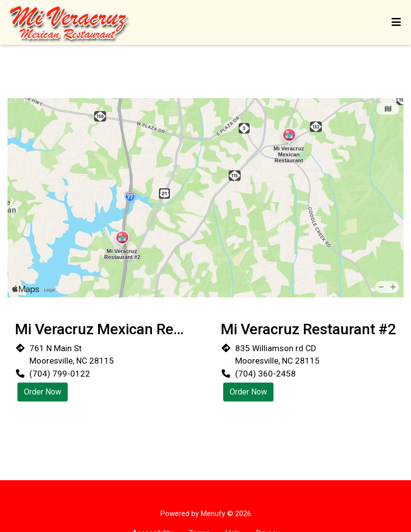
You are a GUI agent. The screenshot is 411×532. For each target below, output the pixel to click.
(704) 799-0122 (60, 374)
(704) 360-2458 (266, 374)
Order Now (43, 392)
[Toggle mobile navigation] (396, 22)
